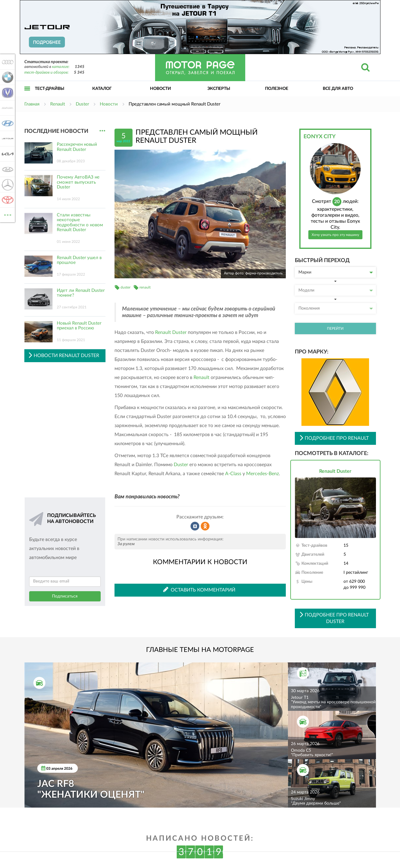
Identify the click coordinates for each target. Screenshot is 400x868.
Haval (7, 108)
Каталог (102, 89)
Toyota (7, 200)
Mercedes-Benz (263, 474)
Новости (160, 89)
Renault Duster (171, 332)
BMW (7, 77)
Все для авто (338, 89)
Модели (336, 290)
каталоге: (61, 67)
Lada (7, 169)
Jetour (7, 139)
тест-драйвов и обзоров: (46, 73)
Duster (181, 465)
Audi (7, 62)
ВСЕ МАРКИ (7, 214)
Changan (7, 93)
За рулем (126, 544)
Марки (336, 272)
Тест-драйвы (50, 89)
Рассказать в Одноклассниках (205, 526)
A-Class (233, 474)
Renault (202, 377)
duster (125, 287)
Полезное (277, 89)
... (102, 131)
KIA (7, 154)
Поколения (336, 308)
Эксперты (219, 89)
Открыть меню (27, 95)
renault (145, 287)
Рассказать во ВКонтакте (195, 526)
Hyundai (7, 123)
